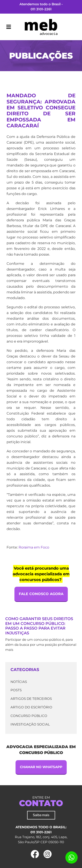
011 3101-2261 (41, 9)
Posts (16, 690)
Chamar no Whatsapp (41, 767)
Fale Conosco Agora (41, 594)
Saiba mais (41, 815)
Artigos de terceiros (31, 699)
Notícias (19, 682)
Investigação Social (30, 724)
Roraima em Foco (34, 547)
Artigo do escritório (31, 707)
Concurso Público (29, 716)
